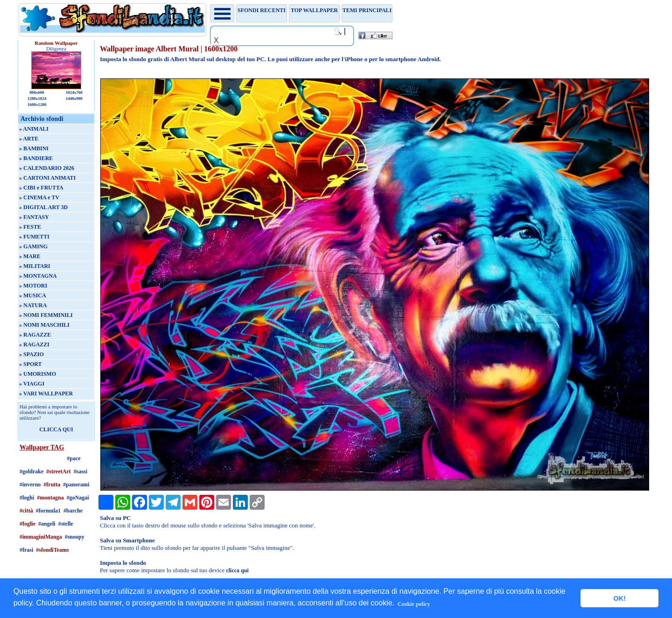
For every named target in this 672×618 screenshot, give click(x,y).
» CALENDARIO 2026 (47, 168)
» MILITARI (35, 266)
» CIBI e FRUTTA (41, 188)
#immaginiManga (41, 537)
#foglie (28, 524)
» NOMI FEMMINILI (46, 315)
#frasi (26, 550)
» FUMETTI (34, 237)
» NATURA (33, 305)
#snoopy (75, 537)
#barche (73, 511)
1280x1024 (37, 98)
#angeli (47, 524)
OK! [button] (619, 598)
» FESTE (30, 227)
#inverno (30, 485)
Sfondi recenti (262, 10)
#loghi (27, 498)
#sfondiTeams (52, 550)
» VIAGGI (32, 384)
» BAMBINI (34, 148)
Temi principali (367, 10)
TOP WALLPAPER (314, 10)
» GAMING (33, 246)
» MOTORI (33, 286)
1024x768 (74, 92)
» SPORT (31, 364)
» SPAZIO (31, 354)
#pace (73, 458)
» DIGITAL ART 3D (43, 207)
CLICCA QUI (56, 429)
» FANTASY (34, 217)
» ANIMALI (34, 129)
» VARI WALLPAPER (46, 393)
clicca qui (237, 570)
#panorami (76, 485)
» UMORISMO (38, 374)
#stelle (66, 524)
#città (26, 511)
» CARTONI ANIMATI (47, 178)
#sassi (80, 471)
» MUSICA (33, 295)
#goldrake (31, 471)
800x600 (37, 92)
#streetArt (58, 471)
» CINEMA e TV (39, 197)
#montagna (50, 498)
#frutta (52, 485)
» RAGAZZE (35, 335)
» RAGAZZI (34, 344)
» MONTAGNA (38, 276)
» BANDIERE (36, 158)
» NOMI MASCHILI (44, 325)
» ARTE (29, 139)
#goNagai (78, 498)
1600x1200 (37, 105)
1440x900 (74, 98)
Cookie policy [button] (414, 604)
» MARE (30, 256)
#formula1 (48, 511)
